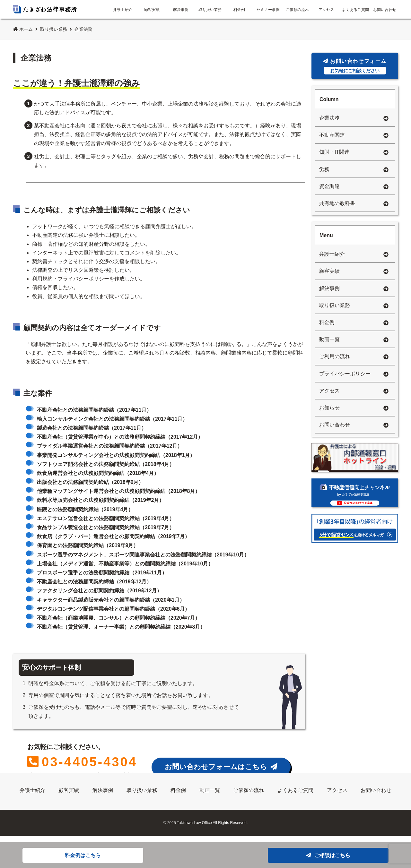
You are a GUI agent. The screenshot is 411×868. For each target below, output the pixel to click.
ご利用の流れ (354, 357)
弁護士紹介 (123, 10)
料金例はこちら (83, 855)
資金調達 (354, 187)
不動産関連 (354, 136)
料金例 (239, 10)
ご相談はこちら (328, 855)
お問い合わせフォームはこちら (221, 767)
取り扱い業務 (210, 10)
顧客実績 (152, 10)
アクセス (326, 10)
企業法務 (354, 119)
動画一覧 (354, 340)
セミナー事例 (268, 10)
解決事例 (181, 10)
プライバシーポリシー (354, 374)
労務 (354, 170)
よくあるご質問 (355, 10)
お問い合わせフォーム (355, 66)
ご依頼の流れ (297, 10)
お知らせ (354, 408)
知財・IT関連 (354, 153)
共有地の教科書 (354, 204)
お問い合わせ (385, 10)
